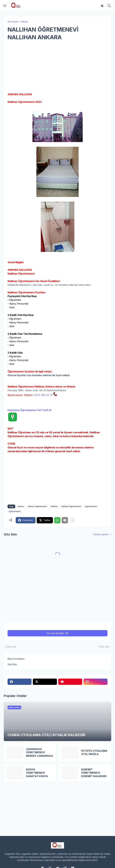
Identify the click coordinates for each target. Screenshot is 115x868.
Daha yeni (11, 647)
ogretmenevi (91, 506)
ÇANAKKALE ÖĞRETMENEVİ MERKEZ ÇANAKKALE (40, 752)
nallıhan (54, 506)
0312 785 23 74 (43, 395)
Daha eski (104, 647)
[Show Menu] (5, 6)
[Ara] (109, 6)
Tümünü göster (101, 534)
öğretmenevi (15, 511)
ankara (24, 22)
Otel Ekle (12, 664)
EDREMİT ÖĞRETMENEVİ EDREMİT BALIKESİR (94, 773)
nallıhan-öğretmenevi (71, 506)
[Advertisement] (57, 67)
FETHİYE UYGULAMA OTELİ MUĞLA (94, 752)
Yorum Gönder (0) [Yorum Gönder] (58, 633)
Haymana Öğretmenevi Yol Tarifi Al (29, 410)
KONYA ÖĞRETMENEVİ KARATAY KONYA (37, 773)
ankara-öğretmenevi (37, 506)
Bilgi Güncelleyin (16, 659)
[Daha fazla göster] (72, 520)
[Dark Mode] (102, 6)
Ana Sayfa (13, 22)
